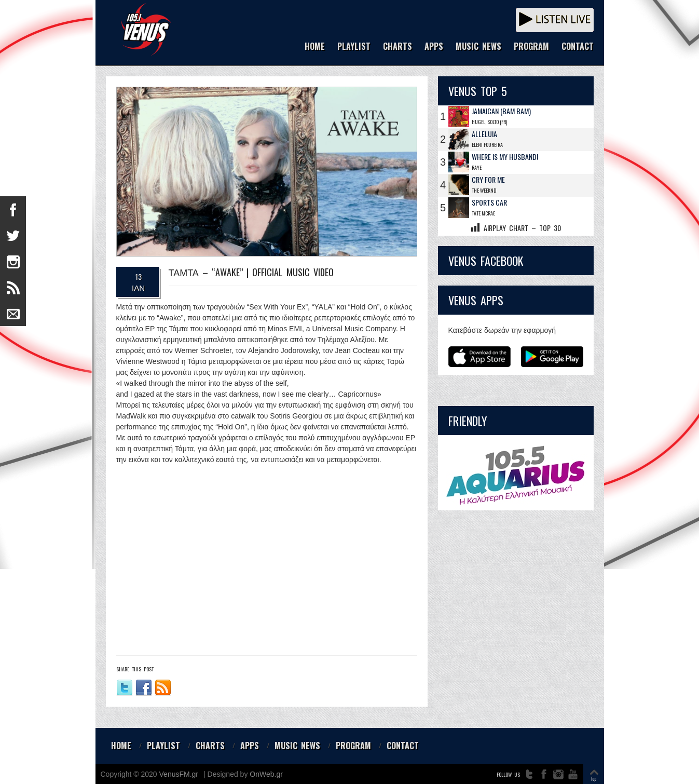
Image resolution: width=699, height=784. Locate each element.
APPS (434, 47)
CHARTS (398, 47)
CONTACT (578, 47)
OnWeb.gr (266, 774)
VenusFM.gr (179, 774)
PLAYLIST (354, 47)
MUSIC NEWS (478, 47)
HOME (315, 47)
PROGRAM (531, 47)
